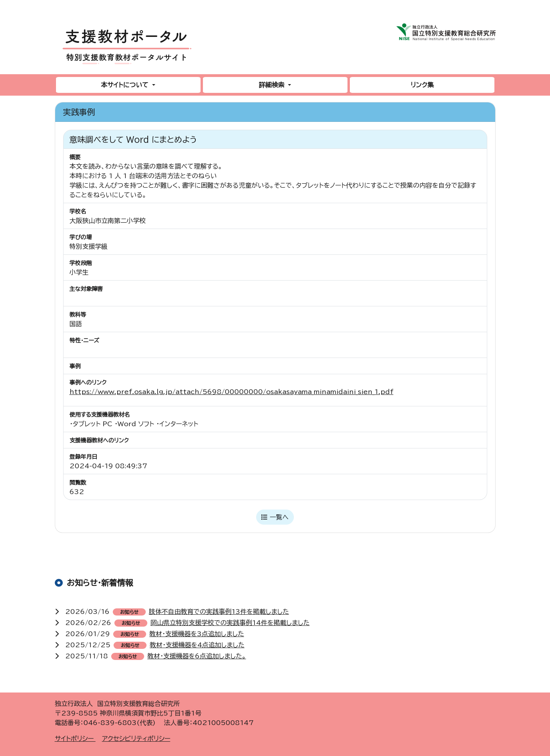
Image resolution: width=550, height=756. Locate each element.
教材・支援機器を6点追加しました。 (197, 656)
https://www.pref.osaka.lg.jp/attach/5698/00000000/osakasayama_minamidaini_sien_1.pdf (232, 392)
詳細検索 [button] (273, 85)
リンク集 (422, 85)
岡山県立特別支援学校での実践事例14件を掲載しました (230, 623)
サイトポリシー (75, 739)
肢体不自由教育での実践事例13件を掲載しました (219, 612)
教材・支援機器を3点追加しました (197, 634)
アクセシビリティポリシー (136, 739)
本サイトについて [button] (126, 85)
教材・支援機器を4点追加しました (197, 645)
